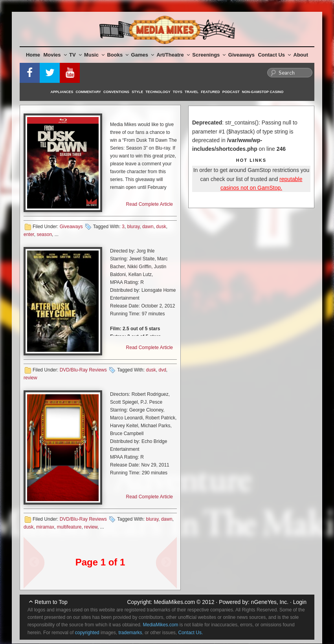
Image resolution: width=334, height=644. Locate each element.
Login (300, 602)
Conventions (116, 92)
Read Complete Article (150, 204)
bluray (133, 227)
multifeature (69, 527)
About (301, 55)
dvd (162, 370)
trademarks (130, 633)
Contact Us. (191, 633)
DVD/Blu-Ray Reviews (83, 370)
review (30, 378)
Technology (158, 92)
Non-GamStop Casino (263, 92)
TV (75, 55)
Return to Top (51, 602)
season (44, 234)
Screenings (209, 55)
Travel (192, 92)
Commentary (89, 92)
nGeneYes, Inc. (270, 602)
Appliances (62, 92)
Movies (55, 55)
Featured (210, 92)
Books (118, 55)
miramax (45, 527)
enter (29, 234)
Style (137, 92)
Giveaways (241, 55)
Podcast (231, 92)
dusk (161, 227)
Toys (178, 92)
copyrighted (87, 633)
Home (33, 55)
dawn (148, 227)
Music (94, 55)
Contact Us (274, 55)
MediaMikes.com (174, 602)
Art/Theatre (173, 55)
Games (143, 55)
